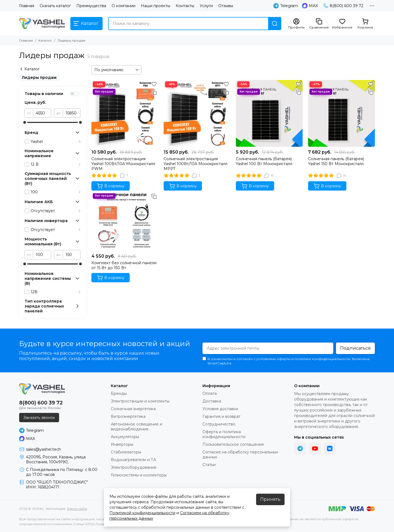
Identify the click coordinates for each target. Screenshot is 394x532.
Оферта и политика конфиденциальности (224, 434)
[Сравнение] (319, 24)
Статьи (209, 465)
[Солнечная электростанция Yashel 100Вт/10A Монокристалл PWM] (125, 113)
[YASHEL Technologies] (42, 24)
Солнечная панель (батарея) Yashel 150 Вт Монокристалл (336, 161)
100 (56, 192)
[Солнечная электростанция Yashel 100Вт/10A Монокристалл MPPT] (197, 113)
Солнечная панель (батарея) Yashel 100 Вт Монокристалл (264, 161)
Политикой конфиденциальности (142, 513)
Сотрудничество (219, 424)
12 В (56, 164)
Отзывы (226, 6)
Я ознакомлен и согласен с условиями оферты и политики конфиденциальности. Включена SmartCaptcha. (286, 361)
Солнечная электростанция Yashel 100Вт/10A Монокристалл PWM (123, 164)
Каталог (45, 40)
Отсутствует (56, 211)
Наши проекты (156, 6)
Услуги (206, 6)
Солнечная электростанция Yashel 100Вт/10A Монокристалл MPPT (195, 164)
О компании (124, 6)
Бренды (119, 393)
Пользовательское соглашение (233, 444)
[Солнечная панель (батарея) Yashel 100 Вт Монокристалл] (269, 113)
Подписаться (355, 348)
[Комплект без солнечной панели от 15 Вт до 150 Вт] (125, 217)
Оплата (210, 393)
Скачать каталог (55, 6)
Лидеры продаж (39, 77)
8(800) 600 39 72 (343, 6)
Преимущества (91, 6)
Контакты (185, 6)
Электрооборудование (134, 467)
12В (56, 292)
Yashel (56, 142)
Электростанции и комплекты (140, 401)
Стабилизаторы (126, 452)
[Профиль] (296, 24)
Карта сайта (77, 509)
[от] (42, 113)
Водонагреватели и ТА (133, 460)
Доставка (212, 401)
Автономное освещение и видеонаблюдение (137, 427)
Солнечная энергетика (133, 409)
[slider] (25, 122)
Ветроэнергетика (128, 416)
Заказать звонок (39, 418)
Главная (27, 6)
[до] (72, 113)
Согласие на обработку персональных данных (240, 455)
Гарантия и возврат (221, 416)
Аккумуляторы (125, 437)
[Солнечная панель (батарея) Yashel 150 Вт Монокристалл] (341, 113)
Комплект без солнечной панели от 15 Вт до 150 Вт (124, 265)
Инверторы (122, 444)
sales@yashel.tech (44, 449)
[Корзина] (365, 24)
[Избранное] (342, 24)
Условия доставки (220, 409)
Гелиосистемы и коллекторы (139, 475)
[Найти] (275, 24)
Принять (270, 499)
